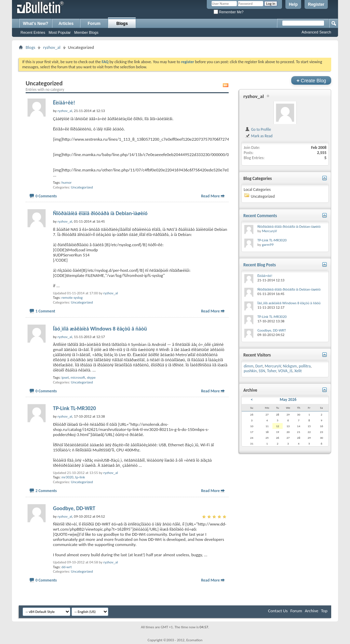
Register (316, 4)
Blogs (122, 24)
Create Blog (311, 80)
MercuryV (269, 231)
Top (324, 611)
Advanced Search (316, 32)
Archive (312, 611)
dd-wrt (67, 567)
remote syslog (72, 298)
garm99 (268, 245)
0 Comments (46, 196)
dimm (248, 366)
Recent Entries (33, 32)
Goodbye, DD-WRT (74, 508)
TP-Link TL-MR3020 (75, 408)
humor (67, 183)
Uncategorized (82, 187)
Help (293, 4)
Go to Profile (258, 129)
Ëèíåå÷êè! (64, 103)
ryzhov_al (52, 47)
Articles (66, 24)
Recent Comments (260, 216)
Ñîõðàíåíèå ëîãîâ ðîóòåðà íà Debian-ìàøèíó (100, 213)
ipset (65, 377)
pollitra (305, 366)
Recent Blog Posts (260, 265)
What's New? (36, 24)
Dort (259, 366)
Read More (210, 196)
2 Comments (46, 491)
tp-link (80, 477)
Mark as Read (259, 136)
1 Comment (45, 311)
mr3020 (68, 477)
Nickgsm (290, 366)
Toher (272, 371)
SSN (262, 371)
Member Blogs (86, 32)
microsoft (78, 377)
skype (91, 377)
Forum (94, 24)
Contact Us (278, 611)
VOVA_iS (285, 371)
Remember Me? (228, 12)
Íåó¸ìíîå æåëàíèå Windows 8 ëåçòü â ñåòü (100, 329)
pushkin (250, 371)
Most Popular (60, 32)
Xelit (298, 371)
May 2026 (288, 400)
